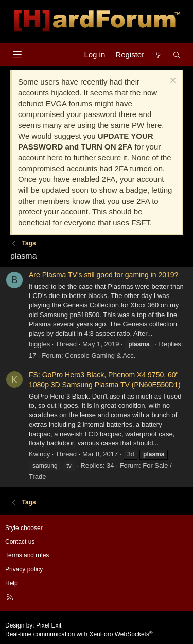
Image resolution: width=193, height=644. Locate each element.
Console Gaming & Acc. (100, 356)
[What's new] (158, 54)
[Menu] (17, 54)
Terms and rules (27, 555)
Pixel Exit (49, 625)
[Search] (177, 54)
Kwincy (39, 454)
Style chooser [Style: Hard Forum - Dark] (24, 528)
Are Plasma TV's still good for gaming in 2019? (103, 275)
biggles (39, 344)
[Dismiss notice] (172, 82)
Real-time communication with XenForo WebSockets (79, 634)
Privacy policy (24, 569)
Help (12, 583)
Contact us (20, 542)
